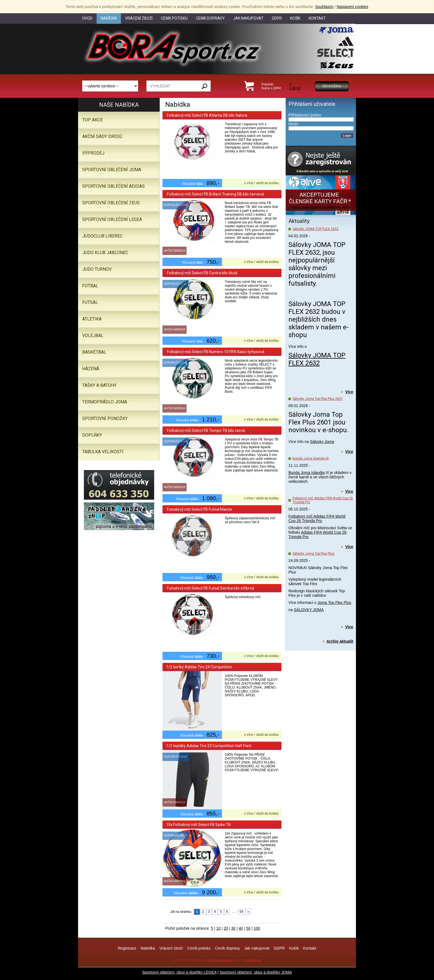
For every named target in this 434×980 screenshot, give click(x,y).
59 (241, 912)
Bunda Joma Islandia (307, 473)
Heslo (293, 124)
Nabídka (148, 948)
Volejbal (93, 336)
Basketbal (94, 352)
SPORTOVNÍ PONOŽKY (105, 419)
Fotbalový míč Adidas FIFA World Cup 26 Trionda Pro (317, 518)
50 (248, 928)
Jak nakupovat (257, 948)
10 (218, 928)
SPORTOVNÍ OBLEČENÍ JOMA (112, 170)
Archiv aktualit (340, 641)
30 (233, 928)
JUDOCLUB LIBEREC (102, 236)
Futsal (90, 302)
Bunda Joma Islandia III (311, 458)
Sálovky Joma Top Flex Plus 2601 (318, 399)
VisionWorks (253, 960)
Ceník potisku (199, 948)
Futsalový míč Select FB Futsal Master (199, 509)
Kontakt (310, 948)
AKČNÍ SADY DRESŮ (102, 136)
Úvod (87, 18)
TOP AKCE (92, 120)
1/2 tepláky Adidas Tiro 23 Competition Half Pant (209, 746)
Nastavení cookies (352, 7)
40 (241, 928)
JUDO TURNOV (97, 269)
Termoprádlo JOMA (105, 402)
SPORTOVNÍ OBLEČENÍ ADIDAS (113, 186)
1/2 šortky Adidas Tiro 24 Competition (199, 667)
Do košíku (332, 86)
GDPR (279, 948)
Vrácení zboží (171, 948)
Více (349, 392)
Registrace (127, 948)
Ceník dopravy (228, 948)
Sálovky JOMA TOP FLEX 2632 (316, 229)
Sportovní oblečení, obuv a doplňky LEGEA (179, 972)
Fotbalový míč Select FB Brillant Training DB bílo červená (215, 194)
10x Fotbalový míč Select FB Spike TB (198, 825)
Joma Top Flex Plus (334, 603)
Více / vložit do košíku (263, 183)
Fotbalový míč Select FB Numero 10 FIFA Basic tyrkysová (215, 352)
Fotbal (90, 286)
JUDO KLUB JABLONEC (105, 253)
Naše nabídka (119, 105)
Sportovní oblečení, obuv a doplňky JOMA (256, 972)
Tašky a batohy (99, 385)
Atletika (92, 319)
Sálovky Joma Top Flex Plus (313, 554)
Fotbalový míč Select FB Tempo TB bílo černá (206, 431)
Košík (294, 948)
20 (226, 928)
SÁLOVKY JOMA (309, 610)
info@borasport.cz (221, 960)
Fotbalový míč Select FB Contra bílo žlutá (202, 273)
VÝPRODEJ (93, 153)
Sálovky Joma (322, 442)
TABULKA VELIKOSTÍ (103, 452)
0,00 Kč (295, 88)
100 (257, 928)
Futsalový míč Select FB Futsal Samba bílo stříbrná (210, 588)
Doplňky (92, 435)
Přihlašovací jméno (305, 115)
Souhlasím (324, 7)
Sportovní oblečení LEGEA (112, 219)
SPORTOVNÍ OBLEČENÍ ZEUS (111, 203)
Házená (91, 369)
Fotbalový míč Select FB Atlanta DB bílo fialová (207, 115)
